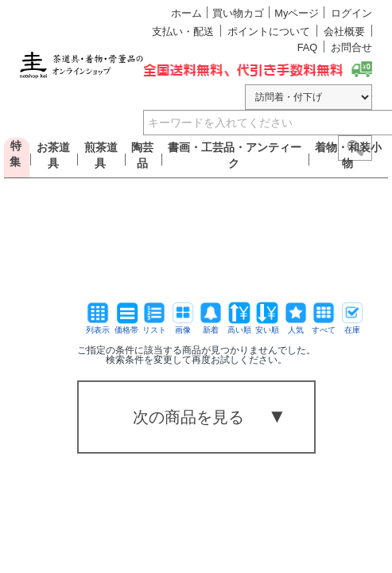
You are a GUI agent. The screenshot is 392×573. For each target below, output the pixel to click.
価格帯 (126, 326)
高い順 (239, 326)
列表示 (98, 326)
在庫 (352, 326)
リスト (154, 326)
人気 (296, 326)
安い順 (267, 326)
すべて (324, 326)
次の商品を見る (188, 417)
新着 (211, 326)
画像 (183, 326)
